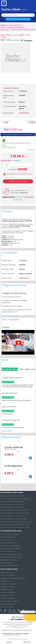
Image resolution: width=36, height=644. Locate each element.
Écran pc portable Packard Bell (10, 546)
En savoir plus (30, 149)
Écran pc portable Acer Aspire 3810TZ (13, 504)
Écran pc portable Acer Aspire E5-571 (12, 516)
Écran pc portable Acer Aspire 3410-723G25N (15, 499)
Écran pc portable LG (7, 563)
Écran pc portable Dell (7, 551)
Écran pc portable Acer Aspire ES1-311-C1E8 (15, 527)
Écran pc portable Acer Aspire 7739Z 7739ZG (15, 524)
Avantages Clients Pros (8, 604)
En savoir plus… (18, 200)
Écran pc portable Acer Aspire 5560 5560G (14, 510)
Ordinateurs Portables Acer (9, 584)
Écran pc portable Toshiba (9, 543)
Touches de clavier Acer (8, 572)
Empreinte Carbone (7, 595)
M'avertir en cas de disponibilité (18, 181)
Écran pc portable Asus (8, 537)
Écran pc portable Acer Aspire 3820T (12, 496)
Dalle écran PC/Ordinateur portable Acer (13, 578)
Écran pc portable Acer (8, 540)
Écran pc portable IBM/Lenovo (10, 548)
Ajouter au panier (30, 458)
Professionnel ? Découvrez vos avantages (18, 19)
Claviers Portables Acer (8, 575)
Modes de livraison (6, 590)
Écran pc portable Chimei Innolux (11, 554)
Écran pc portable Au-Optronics (11, 557)
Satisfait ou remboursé (8, 587)
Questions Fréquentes (8, 598)
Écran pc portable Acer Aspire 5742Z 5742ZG (15, 513)
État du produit (6, 161)
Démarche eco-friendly (8, 592)
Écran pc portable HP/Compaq (10, 534)
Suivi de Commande (7, 607)
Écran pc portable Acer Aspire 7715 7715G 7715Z (16, 522)
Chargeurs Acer (5, 581)
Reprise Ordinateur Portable (10, 601)
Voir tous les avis (7, 431)
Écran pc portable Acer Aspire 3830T (12, 502)
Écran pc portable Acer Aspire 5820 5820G (14, 519)
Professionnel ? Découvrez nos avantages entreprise (18, 135)
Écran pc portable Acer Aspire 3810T (12, 507)
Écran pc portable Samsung (9, 560)
